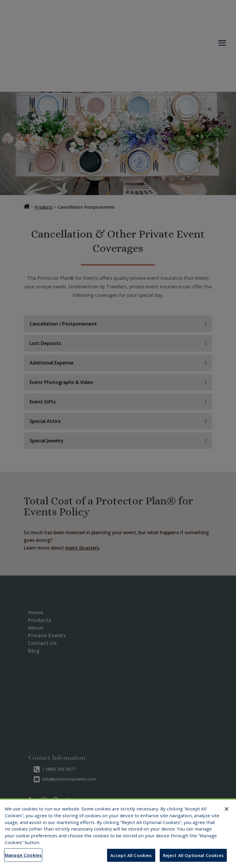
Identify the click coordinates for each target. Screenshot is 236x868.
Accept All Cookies (131, 855)
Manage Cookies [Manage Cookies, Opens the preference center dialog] (23, 855)
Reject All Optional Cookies (193, 855)
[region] (118, 833)
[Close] (227, 809)
